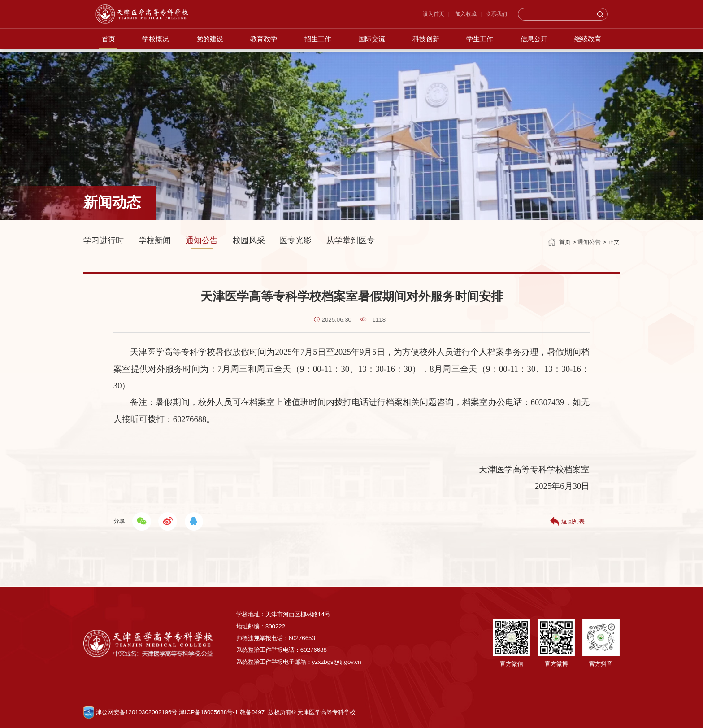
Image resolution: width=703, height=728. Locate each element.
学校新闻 (155, 240)
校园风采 (249, 240)
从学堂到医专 (351, 240)
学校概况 (151, 45)
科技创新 (427, 45)
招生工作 (317, 45)
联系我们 (508, 17)
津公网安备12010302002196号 (130, 712)
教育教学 (261, 45)
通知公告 (202, 240)
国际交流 (372, 45)
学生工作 (483, 45)
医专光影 (295, 240)
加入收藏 (477, 17)
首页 (102, 45)
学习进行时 (104, 240)
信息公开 (538, 45)
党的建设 (206, 45)
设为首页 (446, 17)
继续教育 (594, 45)
